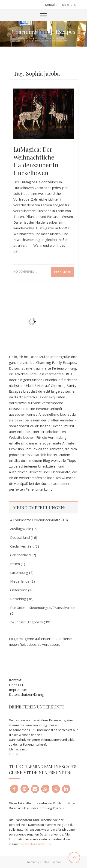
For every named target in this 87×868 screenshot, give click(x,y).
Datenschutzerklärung (26, 694)
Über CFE (69, 5)
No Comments (24, 272)
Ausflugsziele (21, 529)
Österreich (19, 590)
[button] (14, 789)
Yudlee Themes (51, 862)
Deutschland (20, 537)
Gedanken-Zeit (22, 546)
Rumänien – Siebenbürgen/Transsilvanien (43, 607)
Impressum (18, 690)
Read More (63, 272)
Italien (15, 564)
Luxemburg (19, 572)
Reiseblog (18, 599)
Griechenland (20, 555)
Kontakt (51, 5)
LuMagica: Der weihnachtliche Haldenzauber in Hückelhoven (36, 161)
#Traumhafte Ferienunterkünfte (35, 520)
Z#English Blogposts (27, 622)
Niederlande (20, 581)
